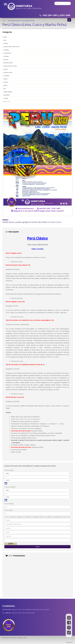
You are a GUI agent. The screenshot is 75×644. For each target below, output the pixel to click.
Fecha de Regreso (10, 487)
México (6, 79)
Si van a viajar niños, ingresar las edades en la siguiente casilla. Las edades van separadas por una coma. (37, 517)
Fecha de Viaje (9, 470)
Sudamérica (7, 95)
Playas (6, 85)
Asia (5, 40)
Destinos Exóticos (9, 63)
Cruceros (6, 60)
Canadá (6, 43)
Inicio (4, 21)
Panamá (6, 82)
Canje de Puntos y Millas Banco (12, 47)
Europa (6, 69)
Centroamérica (8, 53)
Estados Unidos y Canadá (10, 66)
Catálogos (7, 50)
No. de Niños (8, 510)
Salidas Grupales (8, 92)
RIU (5, 89)
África (6, 37)
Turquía (6, 98)
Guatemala (7, 76)
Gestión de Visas (8, 72)
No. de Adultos (9, 504)
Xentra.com (69, 642)
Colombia (6, 56)
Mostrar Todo (7, 102)
